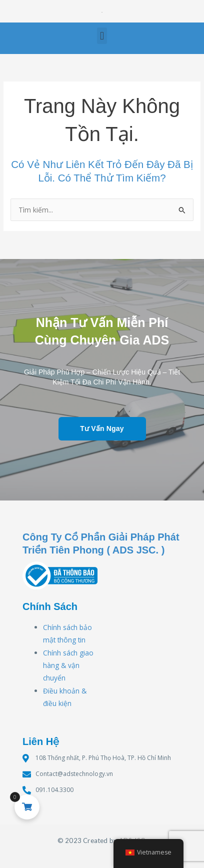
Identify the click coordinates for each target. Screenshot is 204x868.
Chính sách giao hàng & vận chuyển (68, 665)
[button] (102, 36)
